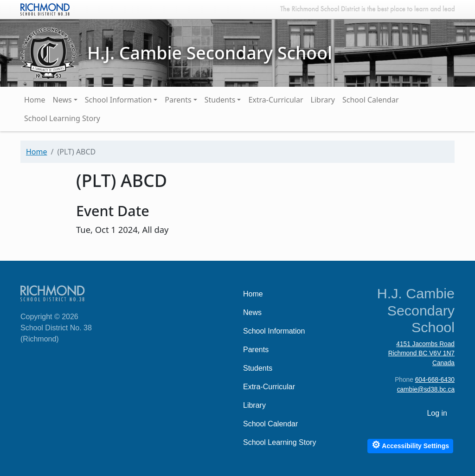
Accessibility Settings (410, 445)
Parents (178, 100)
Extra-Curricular (276, 100)
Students (220, 100)
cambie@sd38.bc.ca (426, 389)
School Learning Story (62, 118)
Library (323, 100)
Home (35, 100)
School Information (119, 100)
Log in (437, 413)
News (62, 100)
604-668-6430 (435, 380)
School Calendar (371, 100)
